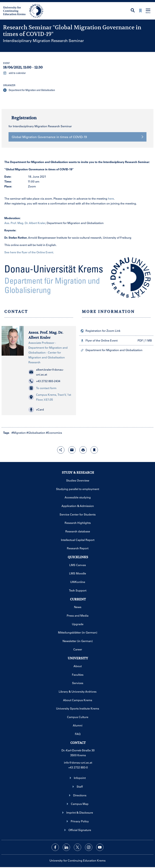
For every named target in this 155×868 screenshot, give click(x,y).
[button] (50, 410)
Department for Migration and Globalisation (29, 90)
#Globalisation (36, 433)
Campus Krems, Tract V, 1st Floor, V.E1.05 (50, 397)
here (111, 198)
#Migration (19, 433)
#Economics (54, 433)
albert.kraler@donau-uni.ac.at (46, 372)
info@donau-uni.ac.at (78, 762)
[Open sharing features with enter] (61, 450)
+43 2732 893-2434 (44, 381)
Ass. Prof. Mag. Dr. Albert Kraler (25, 223)
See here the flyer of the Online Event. (29, 252)
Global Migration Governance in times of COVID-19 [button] (77, 137)
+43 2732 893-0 (78, 767)
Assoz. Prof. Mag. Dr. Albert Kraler (46, 335)
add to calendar (14, 73)
